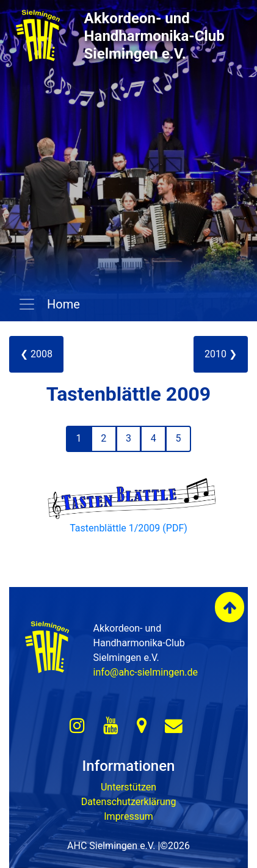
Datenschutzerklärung (129, 802)
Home (62, 304)
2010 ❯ (221, 354)
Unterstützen (128, 787)
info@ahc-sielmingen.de (146, 672)
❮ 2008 (36, 354)
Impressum (128, 816)
